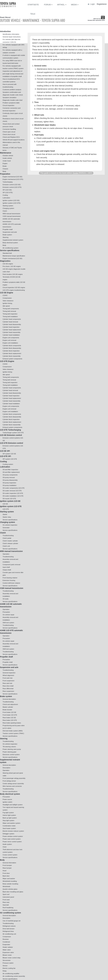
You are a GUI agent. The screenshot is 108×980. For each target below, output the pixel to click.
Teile (33, 14)
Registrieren (102, 4)
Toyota (75, 173)
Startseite (33, 5)
